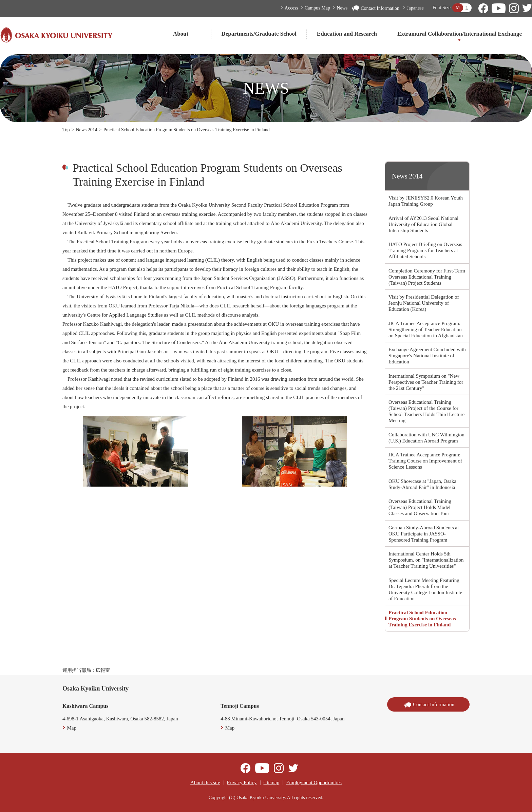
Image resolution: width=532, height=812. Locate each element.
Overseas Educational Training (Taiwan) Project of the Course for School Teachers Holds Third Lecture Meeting (426, 411)
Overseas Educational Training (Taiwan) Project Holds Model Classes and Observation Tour (420, 507)
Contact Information (376, 8)
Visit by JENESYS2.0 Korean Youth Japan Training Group (426, 201)
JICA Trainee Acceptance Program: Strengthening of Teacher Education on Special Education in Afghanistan (426, 329)
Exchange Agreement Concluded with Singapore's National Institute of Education (427, 356)
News (342, 8)
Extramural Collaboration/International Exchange (460, 34)
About (181, 34)
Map (72, 728)
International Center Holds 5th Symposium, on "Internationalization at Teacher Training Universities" (426, 560)
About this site (205, 782)
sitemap (272, 782)
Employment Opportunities (314, 782)
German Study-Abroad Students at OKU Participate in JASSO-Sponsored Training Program (424, 534)
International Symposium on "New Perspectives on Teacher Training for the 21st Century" (426, 382)
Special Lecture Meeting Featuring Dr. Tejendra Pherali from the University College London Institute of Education (425, 589)
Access (291, 8)
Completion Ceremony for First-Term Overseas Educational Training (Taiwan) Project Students (427, 277)
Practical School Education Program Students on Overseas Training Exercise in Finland (422, 619)
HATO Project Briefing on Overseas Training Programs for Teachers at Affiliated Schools (425, 250)
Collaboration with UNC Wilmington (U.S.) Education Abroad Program (426, 438)
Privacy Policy (242, 782)
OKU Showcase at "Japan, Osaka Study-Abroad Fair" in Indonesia (422, 484)
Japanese (415, 8)
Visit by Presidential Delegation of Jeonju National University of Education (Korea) (424, 303)
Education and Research (347, 34)
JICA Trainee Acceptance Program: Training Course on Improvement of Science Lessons (425, 461)
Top (66, 130)
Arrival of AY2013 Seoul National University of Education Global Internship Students (423, 224)
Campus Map (317, 8)
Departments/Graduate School (259, 34)
